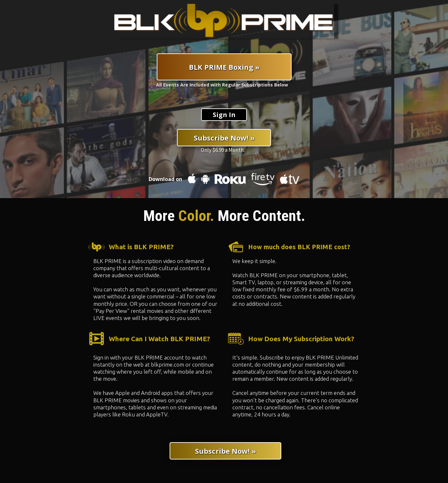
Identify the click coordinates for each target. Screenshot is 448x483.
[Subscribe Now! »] (224, 138)
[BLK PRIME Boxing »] (224, 67)
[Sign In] (224, 115)
